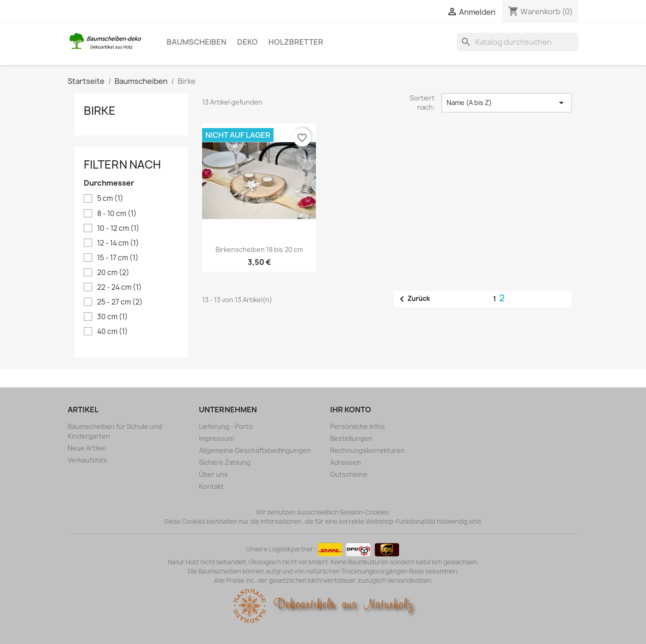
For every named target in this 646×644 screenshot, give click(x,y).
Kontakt (211, 486)
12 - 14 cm (118, 243)
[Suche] (518, 42)
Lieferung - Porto (226, 426)
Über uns (213, 474)
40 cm (113, 332)
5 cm (110, 199)
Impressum (216, 438)
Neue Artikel (87, 448)
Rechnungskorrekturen (367, 450)
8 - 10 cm (117, 214)
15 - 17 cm (118, 258)
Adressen (346, 462)
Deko (247, 42)
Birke (100, 111)
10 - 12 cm (118, 228)
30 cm (113, 317)
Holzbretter (296, 42)
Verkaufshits (87, 460)
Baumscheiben (197, 42)
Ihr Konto (351, 410)
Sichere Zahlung (225, 462)
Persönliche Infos (358, 426)
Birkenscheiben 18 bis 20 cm (259, 249)
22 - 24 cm (119, 287)
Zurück (413, 299)
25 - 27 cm (120, 302)
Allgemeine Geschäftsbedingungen (255, 450)
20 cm (113, 273)
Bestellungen (351, 438)
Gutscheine (349, 474)
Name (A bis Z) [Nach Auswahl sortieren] (506, 103)
